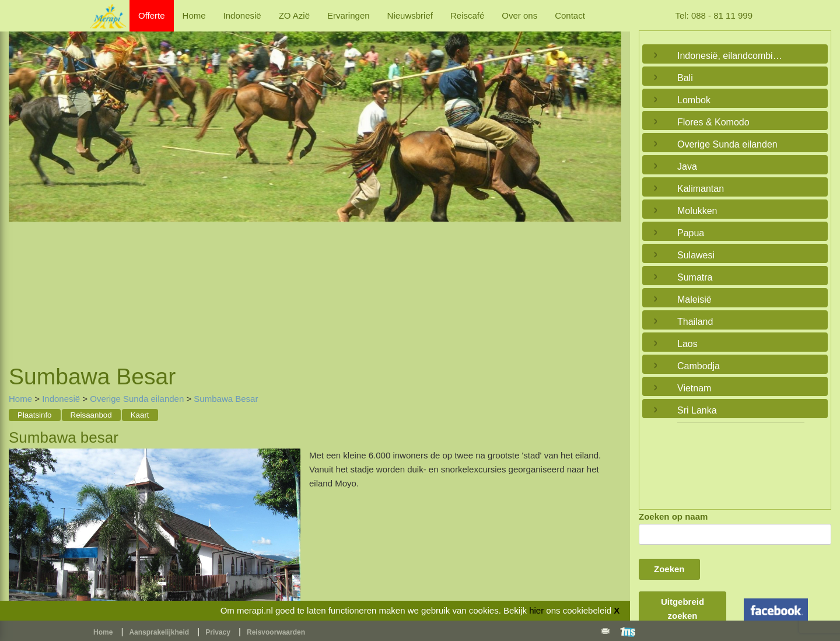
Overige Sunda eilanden (137, 399)
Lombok (694, 100)
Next (610, 184)
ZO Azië (294, 15)
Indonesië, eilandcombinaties (732, 56)
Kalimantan (701, 189)
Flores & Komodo (713, 122)
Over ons (519, 15)
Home (194, 15)
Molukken (697, 211)
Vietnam (694, 388)
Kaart (140, 415)
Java (687, 167)
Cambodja (699, 366)
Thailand (695, 322)
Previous (20, 184)
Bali (685, 78)
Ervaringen (349, 15)
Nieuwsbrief (410, 15)
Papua (691, 233)
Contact (570, 15)
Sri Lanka (697, 410)
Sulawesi (696, 255)
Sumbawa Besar (226, 399)
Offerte (152, 15)
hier (536, 610)
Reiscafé (467, 15)
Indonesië (242, 15)
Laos (687, 344)
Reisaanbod (91, 415)
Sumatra (695, 277)
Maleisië (694, 300)
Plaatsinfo (35, 415)
